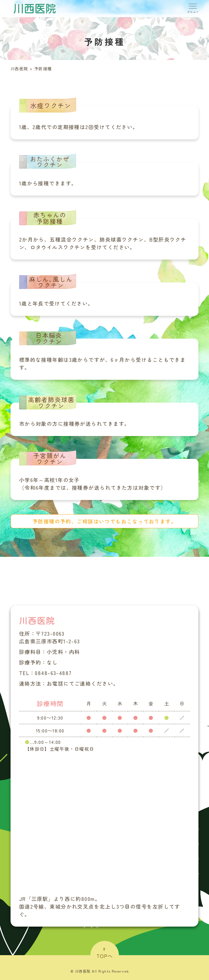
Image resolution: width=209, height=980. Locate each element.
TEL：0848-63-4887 (45, 673)
